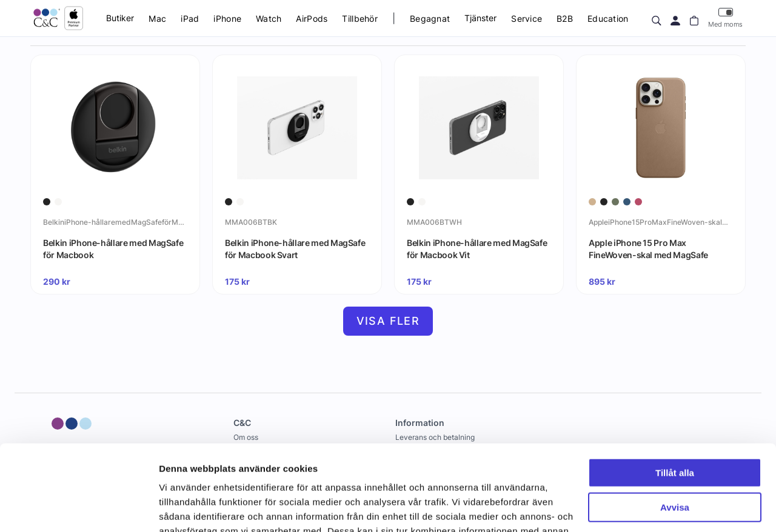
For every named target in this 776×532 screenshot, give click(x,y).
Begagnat (430, 18)
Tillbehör (360, 18)
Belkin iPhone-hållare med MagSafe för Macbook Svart (295, 249)
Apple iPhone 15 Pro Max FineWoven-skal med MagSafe (648, 249)
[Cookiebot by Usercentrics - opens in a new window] (79, 508)
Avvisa (675, 421)
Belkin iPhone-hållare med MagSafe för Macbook (113, 249)
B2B (565, 18)
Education (608, 18)
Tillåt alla (675, 387)
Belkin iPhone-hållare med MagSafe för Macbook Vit (477, 249)
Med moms (725, 18)
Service (527, 18)
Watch (269, 18)
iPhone (227, 18)
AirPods (312, 18)
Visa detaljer (186, 508)
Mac (157, 18)
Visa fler (388, 321)
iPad (190, 18)
